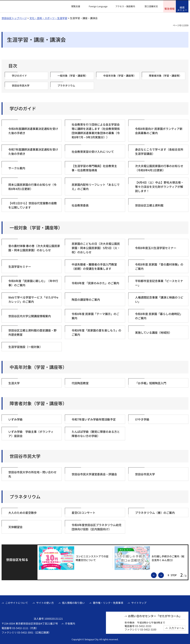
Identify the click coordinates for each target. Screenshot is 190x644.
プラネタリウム (25, 497)
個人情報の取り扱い (73, 603)
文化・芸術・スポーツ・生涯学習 (48, 18)
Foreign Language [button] (98, 6)
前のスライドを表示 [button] (156, 575)
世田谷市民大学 (25, 456)
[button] (74, 6)
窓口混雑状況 (151, 6)
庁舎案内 (70, 623)
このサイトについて (17, 603)
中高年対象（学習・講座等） (38, 367)
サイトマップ (139, 603)
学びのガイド (23, 108)
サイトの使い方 (45, 603)
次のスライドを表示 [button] (164, 575)
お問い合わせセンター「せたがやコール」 (155, 616)
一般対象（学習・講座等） (36, 228)
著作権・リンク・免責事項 (108, 603)
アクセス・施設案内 (125, 6)
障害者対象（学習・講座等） (38, 403)
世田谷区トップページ (14, 18)
